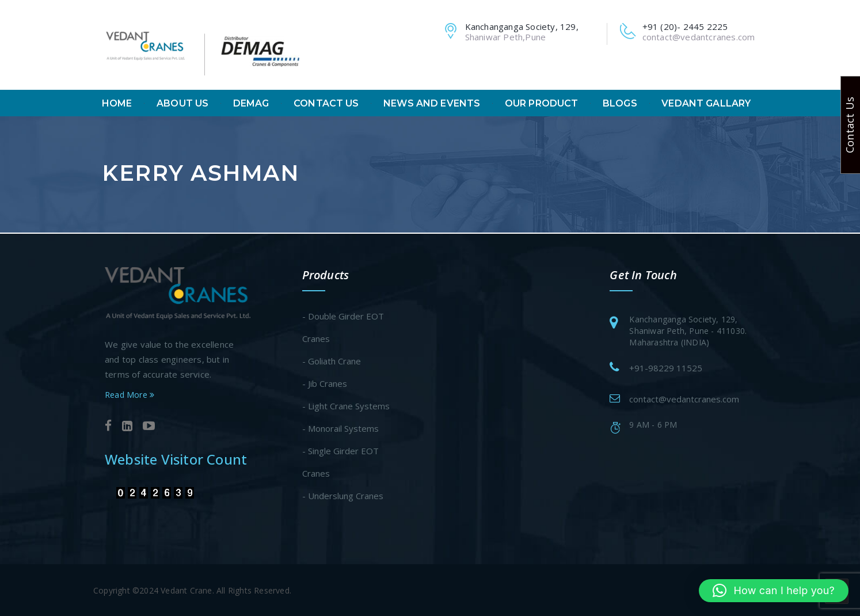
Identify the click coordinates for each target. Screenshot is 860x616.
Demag (251, 104)
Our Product (542, 104)
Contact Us (326, 104)
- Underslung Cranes (343, 495)
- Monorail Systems (340, 427)
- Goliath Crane (332, 360)
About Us (182, 104)
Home (117, 104)
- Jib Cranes (325, 382)
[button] (774, 591)
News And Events (432, 104)
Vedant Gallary (706, 104)
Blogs (620, 104)
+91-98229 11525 (666, 367)
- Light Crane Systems (346, 405)
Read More (130, 394)
